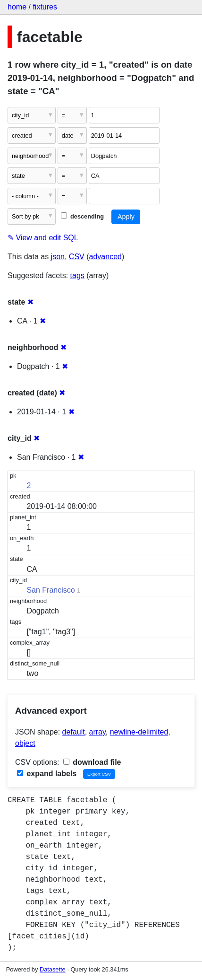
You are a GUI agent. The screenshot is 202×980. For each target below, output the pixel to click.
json (58, 257)
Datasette (53, 969)
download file (92, 762)
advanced (105, 257)
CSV (77, 257)
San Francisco (50, 590)
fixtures (45, 7)
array (97, 732)
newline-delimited (139, 732)
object (25, 743)
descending (82, 216)
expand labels (47, 774)
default (74, 732)
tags (77, 276)
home (17, 7)
